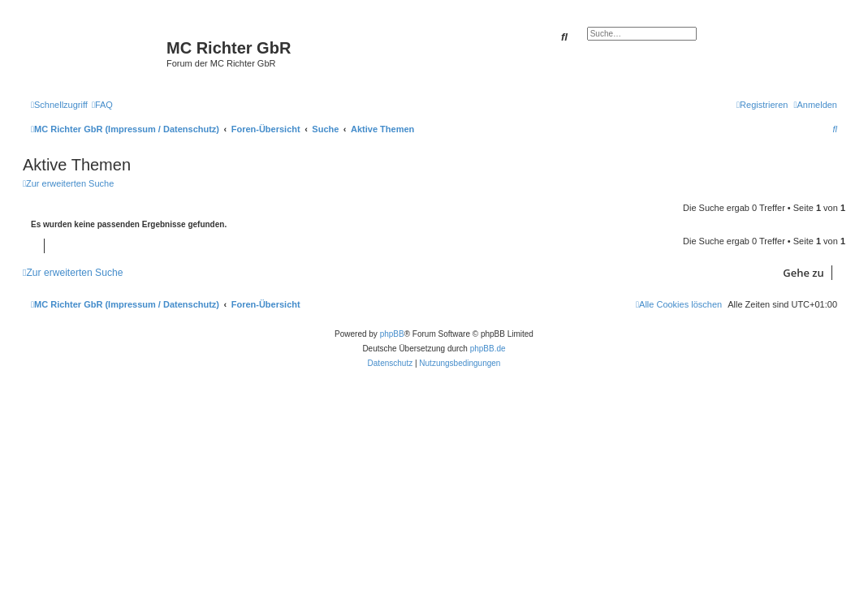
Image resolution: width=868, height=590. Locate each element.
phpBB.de (488, 349)
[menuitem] (102, 105)
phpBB (392, 334)
